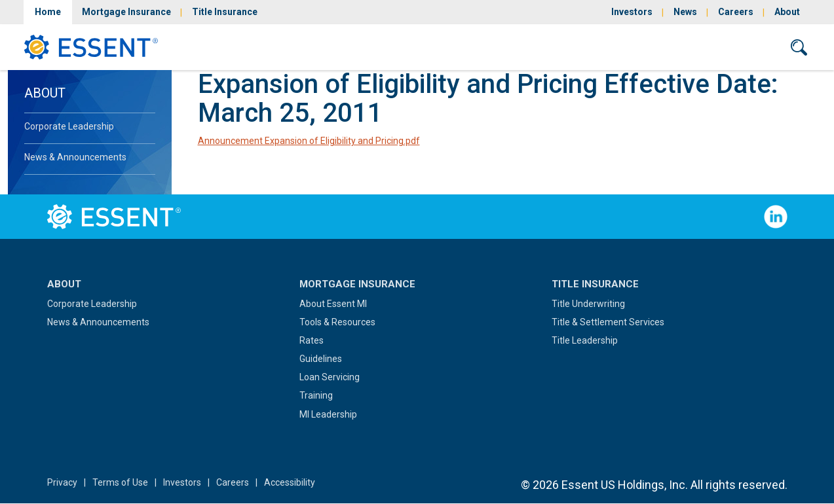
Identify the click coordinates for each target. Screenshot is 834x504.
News (685, 12)
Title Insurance (225, 12)
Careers (736, 12)
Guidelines (321, 359)
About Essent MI (333, 304)
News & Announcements (75, 157)
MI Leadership (328, 414)
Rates (312, 340)
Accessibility (290, 482)
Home (48, 12)
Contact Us (736, 47)
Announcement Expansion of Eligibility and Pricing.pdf (309, 141)
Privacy (62, 482)
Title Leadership (585, 340)
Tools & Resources (337, 322)
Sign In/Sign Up (646, 47)
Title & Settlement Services (608, 322)
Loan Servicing (330, 377)
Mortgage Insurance (126, 12)
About (787, 12)
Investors (632, 12)
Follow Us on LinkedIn (776, 217)
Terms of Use (120, 482)
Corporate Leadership (69, 126)
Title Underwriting (588, 304)
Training (316, 395)
